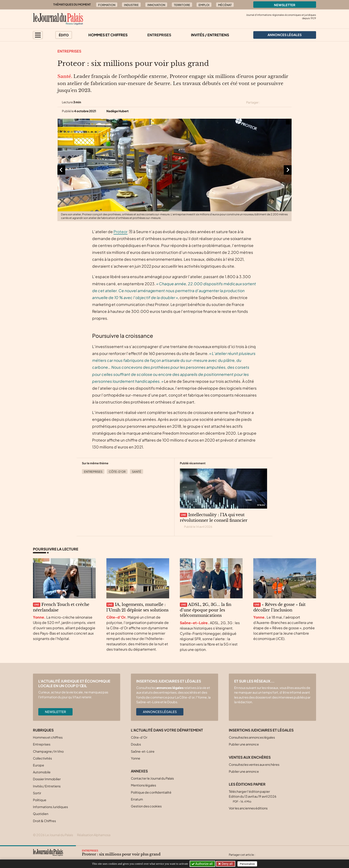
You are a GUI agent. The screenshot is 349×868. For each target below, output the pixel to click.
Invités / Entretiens (210, 35)
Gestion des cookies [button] (146, 806)
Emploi (204, 5)
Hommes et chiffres (108, 35)
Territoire (182, 5)
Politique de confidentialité (151, 792)
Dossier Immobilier (47, 779)
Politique (40, 800)
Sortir (37, 793)
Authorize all (202, 864)
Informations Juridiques (50, 807)
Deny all (227, 864)
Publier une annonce (244, 744)
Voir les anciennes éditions (248, 808)
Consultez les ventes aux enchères (254, 764)
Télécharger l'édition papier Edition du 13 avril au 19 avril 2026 (253, 796)
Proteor (121, 232)
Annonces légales (160, 712)
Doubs (136, 744)
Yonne (136, 758)
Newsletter (285, 5)
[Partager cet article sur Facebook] (273, 102)
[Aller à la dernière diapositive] (61, 170)
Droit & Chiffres (44, 821)
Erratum (137, 799)
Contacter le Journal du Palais (152, 778)
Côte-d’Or (117, 472)
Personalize (247, 864)
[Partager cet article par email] (289, 102)
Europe (39, 765)
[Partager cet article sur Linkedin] (281, 102)
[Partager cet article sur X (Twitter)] (265, 102)
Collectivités (42, 758)
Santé (137, 472)
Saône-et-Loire (143, 751)
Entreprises (159, 35)
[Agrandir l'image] (174, 170)
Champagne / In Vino (48, 751)
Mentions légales (143, 785)
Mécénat (225, 5)
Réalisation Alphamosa (94, 835)
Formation (107, 5)
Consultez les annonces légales (252, 737)
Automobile (42, 772)
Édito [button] (64, 35)
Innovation (156, 5)
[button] (38, 35)
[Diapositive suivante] (288, 170)
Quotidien (41, 814)
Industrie (131, 5)
